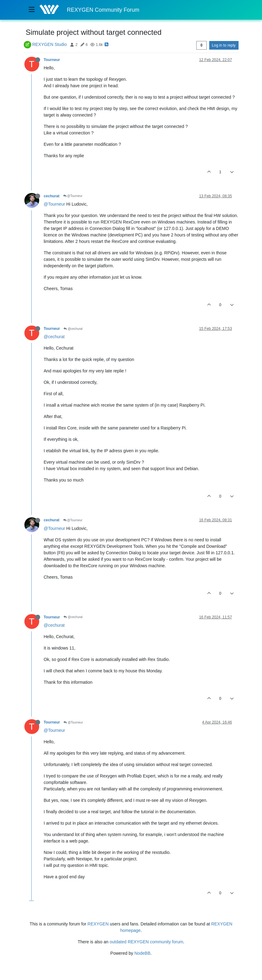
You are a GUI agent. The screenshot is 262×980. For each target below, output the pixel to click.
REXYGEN (98, 924)
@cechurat (73, 329)
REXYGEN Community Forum (103, 10)
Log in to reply (224, 45)
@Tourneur (73, 196)
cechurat (52, 196)
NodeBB (142, 953)
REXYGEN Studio (49, 44)
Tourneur (52, 60)
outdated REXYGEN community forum (146, 942)
